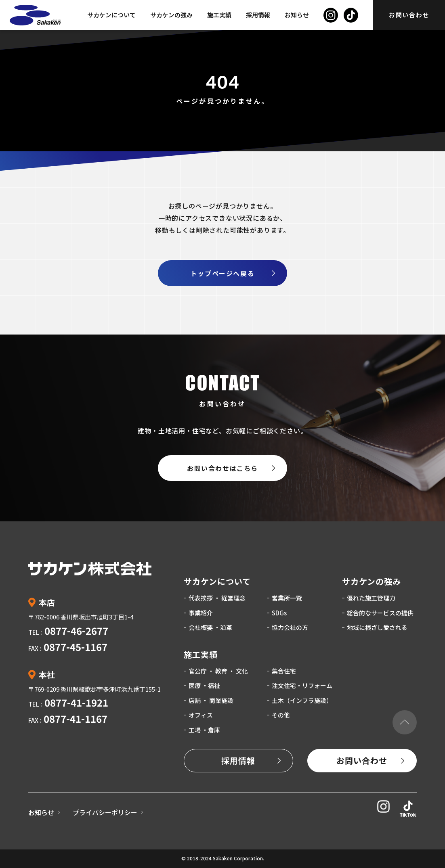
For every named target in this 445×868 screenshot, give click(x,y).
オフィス (201, 715)
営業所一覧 (287, 598)
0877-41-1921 (76, 702)
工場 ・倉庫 (204, 730)
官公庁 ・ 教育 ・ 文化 (218, 671)
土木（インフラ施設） (302, 700)
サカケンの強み (171, 15)
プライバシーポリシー (105, 812)
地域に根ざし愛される (377, 627)
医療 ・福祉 (204, 685)
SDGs (279, 613)
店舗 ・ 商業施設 (211, 700)
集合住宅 (284, 671)
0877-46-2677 (76, 631)
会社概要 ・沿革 (210, 627)
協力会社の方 (290, 627)
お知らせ (297, 15)
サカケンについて (111, 15)
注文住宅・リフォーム (302, 685)
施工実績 (219, 15)
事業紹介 (201, 613)
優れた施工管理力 (371, 598)
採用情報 (258, 15)
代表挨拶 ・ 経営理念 (217, 598)
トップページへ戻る (222, 273)
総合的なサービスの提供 (380, 613)
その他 (281, 715)
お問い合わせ (409, 15)
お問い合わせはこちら (222, 468)
